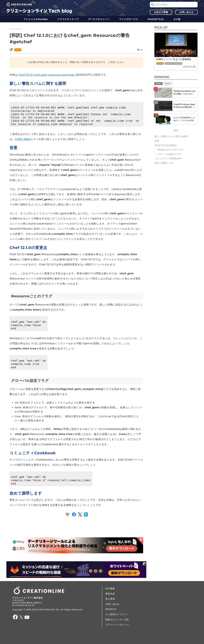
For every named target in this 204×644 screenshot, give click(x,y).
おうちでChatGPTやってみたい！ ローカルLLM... (184, 119)
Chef (18, 50)
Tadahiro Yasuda (173, 63)
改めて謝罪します (164, 163)
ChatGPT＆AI (156, 19)
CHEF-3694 (23, 139)
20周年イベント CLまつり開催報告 (174, 59)
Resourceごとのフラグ (171, 150)
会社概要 (110, 588)
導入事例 (110, 599)
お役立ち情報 (161, 12)
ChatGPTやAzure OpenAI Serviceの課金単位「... (185, 106)
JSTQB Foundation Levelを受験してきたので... (184, 92)
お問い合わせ (186, 12)
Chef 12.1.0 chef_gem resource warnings (47, 75)
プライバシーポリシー (117, 625)
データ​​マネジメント (99, 19)
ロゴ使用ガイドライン (117, 614)
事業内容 (110, 594)
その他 (177, 19)
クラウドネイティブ (68, 19)
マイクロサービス (129, 19)
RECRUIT (111, 609)
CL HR (160, 63)
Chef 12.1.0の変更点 (166, 145)
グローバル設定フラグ (169, 154)
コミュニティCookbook (168, 158)
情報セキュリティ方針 (117, 620)
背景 (157, 141)
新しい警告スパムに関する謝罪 (171, 136)
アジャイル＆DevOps (36, 19)
